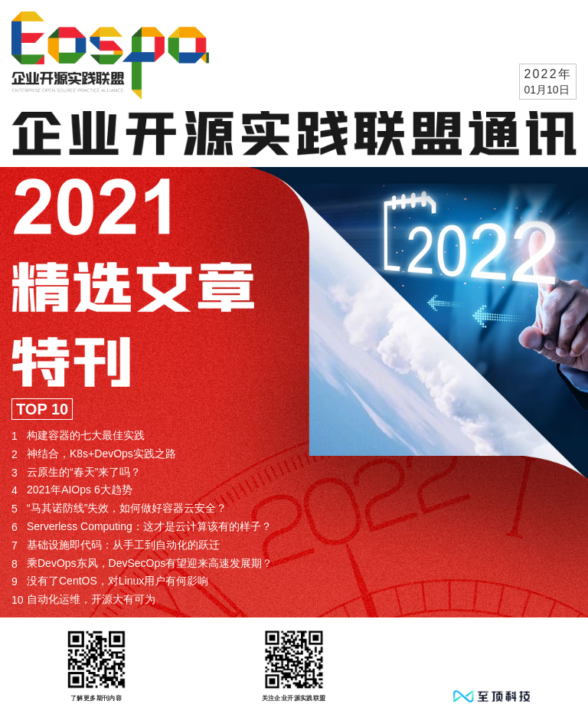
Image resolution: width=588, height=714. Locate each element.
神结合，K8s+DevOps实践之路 (94, 454)
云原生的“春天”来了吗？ (76, 472)
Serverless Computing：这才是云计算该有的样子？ (142, 527)
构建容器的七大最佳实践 (78, 436)
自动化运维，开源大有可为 (83, 599)
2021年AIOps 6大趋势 (72, 490)
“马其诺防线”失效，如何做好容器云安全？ (119, 508)
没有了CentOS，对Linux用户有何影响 (110, 581)
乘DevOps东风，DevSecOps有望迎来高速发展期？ (142, 563)
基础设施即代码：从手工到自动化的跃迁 (116, 545)
